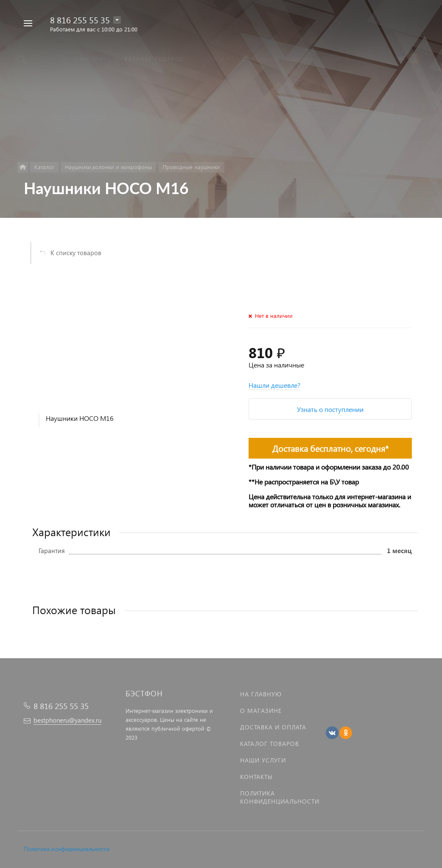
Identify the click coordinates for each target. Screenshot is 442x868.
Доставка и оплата (273, 727)
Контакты (256, 777)
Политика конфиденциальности (67, 849)
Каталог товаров (270, 744)
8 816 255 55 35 (80, 19)
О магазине (261, 711)
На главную (261, 694)
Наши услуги (263, 760)
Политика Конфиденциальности (280, 797)
